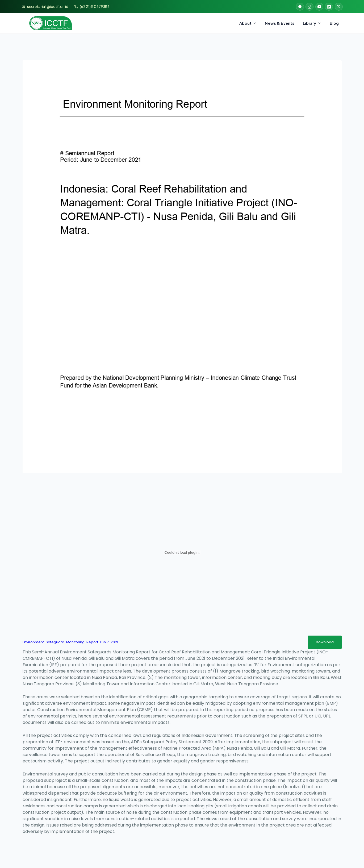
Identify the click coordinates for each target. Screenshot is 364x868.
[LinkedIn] (329, 7)
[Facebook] (300, 7)
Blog (334, 23)
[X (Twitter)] (339, 7)
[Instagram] (309, 7)
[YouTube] (319, 7)
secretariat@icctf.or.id (48, 7)
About (248, 23)
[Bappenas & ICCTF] (47, 23)
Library (312, 23)
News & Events (280, 23)
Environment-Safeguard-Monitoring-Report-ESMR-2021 (70, 642)
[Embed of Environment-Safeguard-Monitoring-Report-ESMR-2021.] (182, 553)
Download (325, 642)
